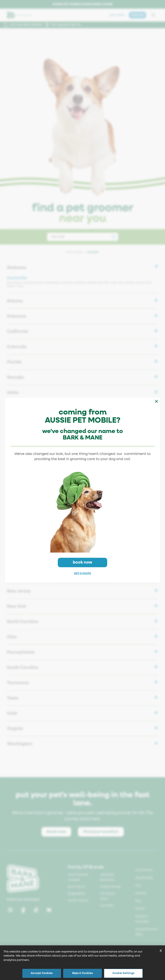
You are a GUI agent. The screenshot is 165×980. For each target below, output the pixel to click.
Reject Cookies (82, 973)
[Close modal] (156, 401)
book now (82, 562)
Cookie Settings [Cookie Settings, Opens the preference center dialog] (123, 973)
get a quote (82, 573)
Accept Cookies (42, 973)
